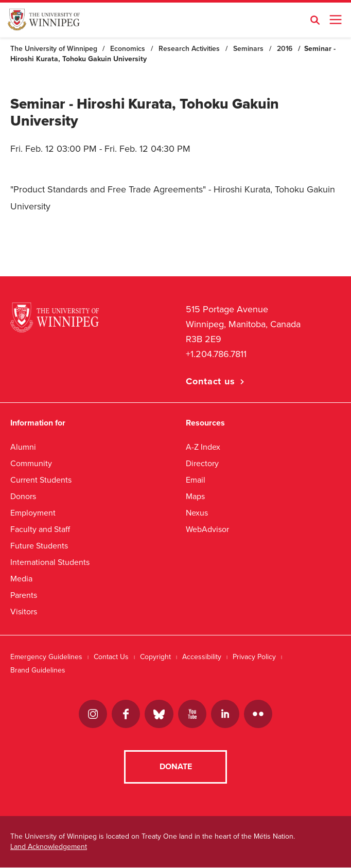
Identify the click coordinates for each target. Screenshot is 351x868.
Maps (195, 496)
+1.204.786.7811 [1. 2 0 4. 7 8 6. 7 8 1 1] (216, 354)
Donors (23, 496)
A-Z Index (203, 447)
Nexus (197, 513)
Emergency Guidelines (46, 657)
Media (21, 579)
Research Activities (189, 49)
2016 (285, 49)
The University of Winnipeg (54, 49)
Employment (33, 513)
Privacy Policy (254, 657)
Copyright (155, 657)
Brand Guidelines (38, 670)
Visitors (24, 612)
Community (31, 463)
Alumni (23, 447)
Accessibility (202, 657)
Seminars (248, 49)
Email (196, 480)
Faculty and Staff (40, 529)
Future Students (39, 546)
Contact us (210, 381)
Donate (176, 767)
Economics (128, 49)
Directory (202, 463)
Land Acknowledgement (49, 847)
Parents (24, 595)
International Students (50, 562)
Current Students (41, 480)
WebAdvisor (207, 529)
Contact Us (111, 657)
